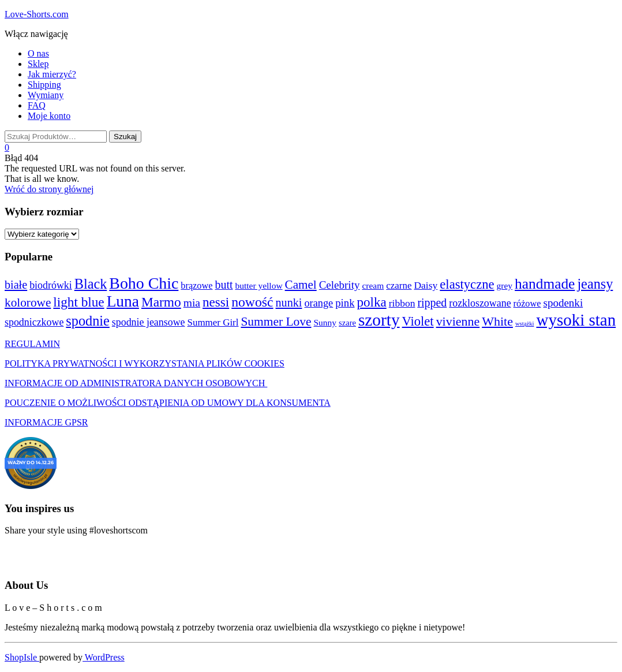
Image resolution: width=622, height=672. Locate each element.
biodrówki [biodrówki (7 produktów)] (51, 285)
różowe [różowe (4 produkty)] (527, 303)
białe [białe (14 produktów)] (16, 285)
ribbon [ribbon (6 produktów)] (402, 303)
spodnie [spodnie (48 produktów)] (87, 321)
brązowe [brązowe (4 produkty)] (196, 285)
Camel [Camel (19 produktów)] (301, 285)
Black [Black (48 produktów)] (91, 284)
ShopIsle (22, 657)
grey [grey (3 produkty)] (505, 285)
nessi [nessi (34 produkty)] (216, 302)
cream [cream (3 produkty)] (373, 285)
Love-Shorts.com (37, 14)
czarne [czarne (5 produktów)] (399, 285)
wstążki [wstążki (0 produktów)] (525, 324)
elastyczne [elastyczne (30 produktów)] (467, 284)
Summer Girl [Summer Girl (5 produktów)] (213, 322)
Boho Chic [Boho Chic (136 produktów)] (144, 283)
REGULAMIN (32, 344)
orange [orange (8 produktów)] (319, 303)
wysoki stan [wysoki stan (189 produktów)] (576, 320)
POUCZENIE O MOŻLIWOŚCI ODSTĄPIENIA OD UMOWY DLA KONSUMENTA (168, 403)
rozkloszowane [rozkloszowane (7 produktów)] (480, 303)
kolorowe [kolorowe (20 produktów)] (28, 303)
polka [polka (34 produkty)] (372, 302)
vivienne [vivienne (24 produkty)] (458, 321)
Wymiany (46, 95)
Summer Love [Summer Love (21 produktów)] (276, 322)
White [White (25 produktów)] (497, 321)
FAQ (37, 105)
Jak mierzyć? (52, 74)
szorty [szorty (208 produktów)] (379, 320)
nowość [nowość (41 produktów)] (252, 302)
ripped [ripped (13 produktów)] (432, 303)
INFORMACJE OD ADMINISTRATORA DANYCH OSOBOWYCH (136, 383)
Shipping (44, 85)
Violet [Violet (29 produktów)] (418, 321)
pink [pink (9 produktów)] (345, 303)
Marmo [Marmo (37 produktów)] (161, 302)
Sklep (38, 64)
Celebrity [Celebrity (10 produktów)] (340, 285)
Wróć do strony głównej (49, 189)
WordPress (104, 657)
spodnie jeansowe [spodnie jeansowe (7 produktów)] (149, 322)
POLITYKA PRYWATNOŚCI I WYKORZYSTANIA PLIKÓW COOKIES (145, 363)
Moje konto (49, 116)
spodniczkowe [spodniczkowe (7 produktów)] (34, 322)
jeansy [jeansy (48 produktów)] (595, 284)
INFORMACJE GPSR (46, 422)
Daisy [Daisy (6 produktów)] (426, 285)
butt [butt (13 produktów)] (224, 285)
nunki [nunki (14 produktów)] (289, 303)
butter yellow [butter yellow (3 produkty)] (258, 285)
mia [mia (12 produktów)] (192, 303)
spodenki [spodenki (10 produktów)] (563, 303)
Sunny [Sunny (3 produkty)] (325, 322)
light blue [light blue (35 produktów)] (78, 302)
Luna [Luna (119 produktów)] (123, 301)
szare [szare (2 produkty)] (347, 323)
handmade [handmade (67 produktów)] (545, 283)
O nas (38, 53)
